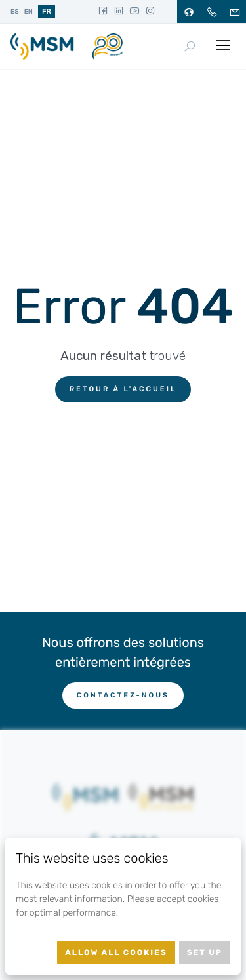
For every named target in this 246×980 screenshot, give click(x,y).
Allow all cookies (116, 952)
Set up (205, 952)
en (29, 12)
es (15, 12)
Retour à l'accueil (123, 389)
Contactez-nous (123, 695)
